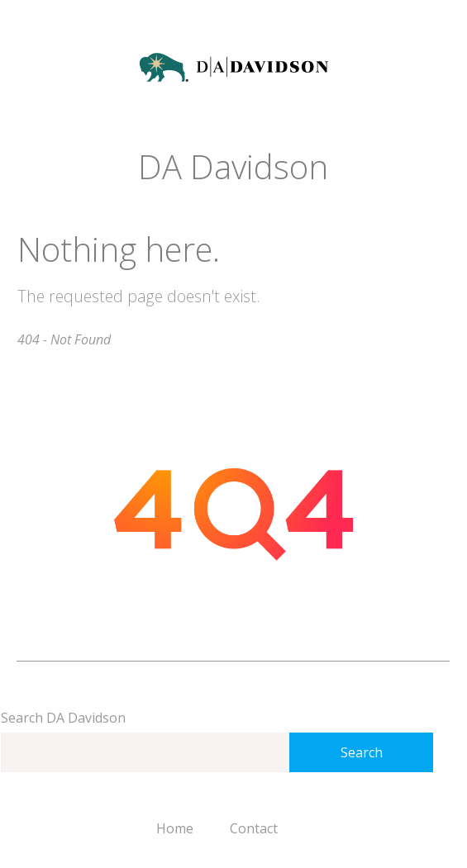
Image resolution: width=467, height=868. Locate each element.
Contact (254, 828)
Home (175, 828)
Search (362, 752)
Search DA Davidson (63, 718)
